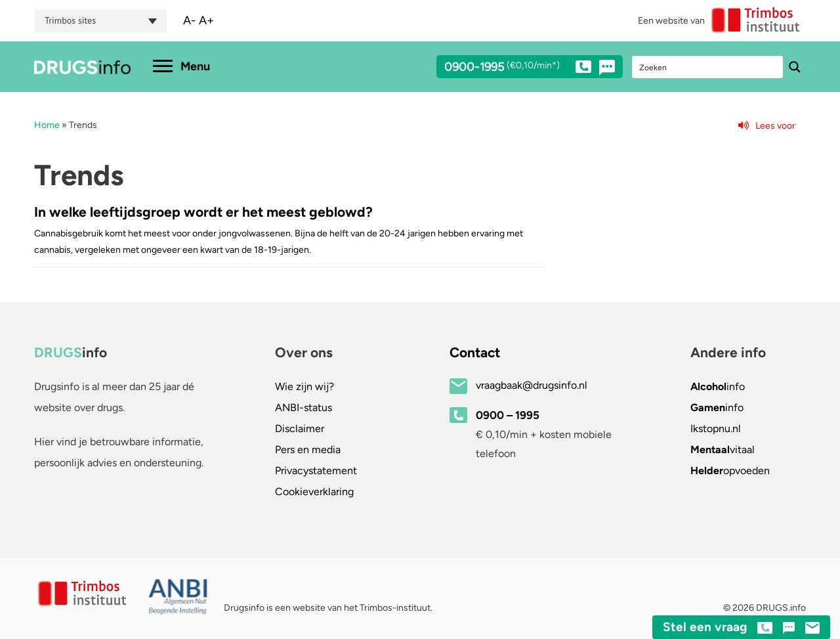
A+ (206, 20)
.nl (716, 429)
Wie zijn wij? (304, 386)
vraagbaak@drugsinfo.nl (532, 385)
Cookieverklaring (314, 492)
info (718, 386)
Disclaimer (300, 429)
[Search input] (708, 67)
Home (47, 125)
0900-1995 (518, 69)
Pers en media (308, 450)
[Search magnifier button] (795, 67)
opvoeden (730, 471)
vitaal (723, 450)
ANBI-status (304, 408)
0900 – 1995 (508, 415)
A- (190, 20)
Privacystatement (316, 471)
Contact (475, 352)
